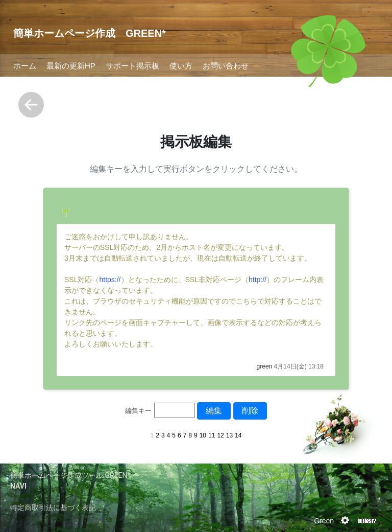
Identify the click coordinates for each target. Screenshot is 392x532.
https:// (110, 280)
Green (324, 521)
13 (229, 435)
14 (238, 435)
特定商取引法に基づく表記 (53, 507)
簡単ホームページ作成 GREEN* (90, 33)
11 (212, 435)
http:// (258, 280)
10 (203, 435)
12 (220, 435)
